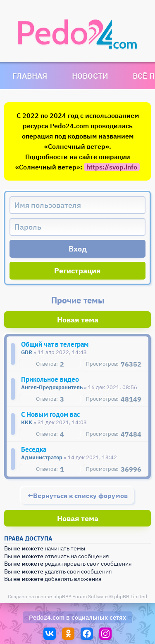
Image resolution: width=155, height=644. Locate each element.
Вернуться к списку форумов (80, 496)
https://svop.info (112, 167)
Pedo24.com (47, 617)
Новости (90, 76)
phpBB (61, 596)
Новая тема (78, 320)
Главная (30, 76)
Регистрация (77, 271)
